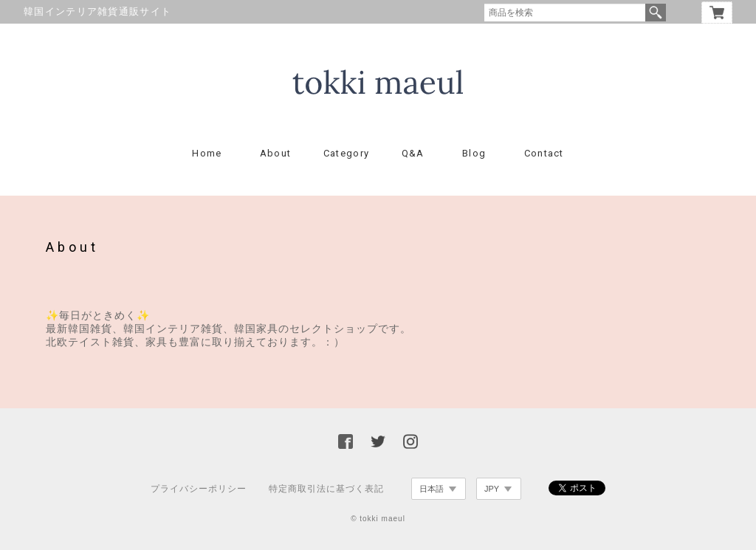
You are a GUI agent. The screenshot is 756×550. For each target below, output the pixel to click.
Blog (474, 153)
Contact (544, 153)
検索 (656, 13)
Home (207, 153)
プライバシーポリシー (199, 489)
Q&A (413, 153)
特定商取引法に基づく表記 (326, 489)
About (276, 153)
